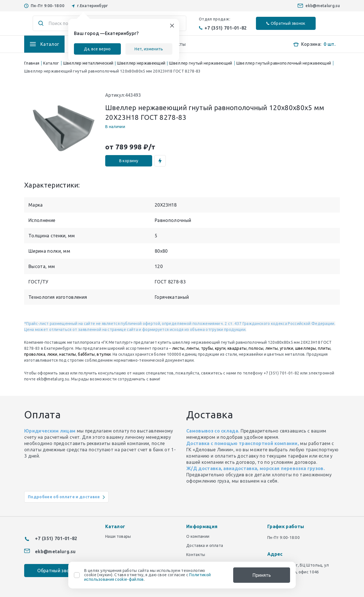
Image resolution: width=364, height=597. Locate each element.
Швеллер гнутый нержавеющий (201, 63)
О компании (198, 536)
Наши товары (118, 536)
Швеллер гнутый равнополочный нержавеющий (284, 63)
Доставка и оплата (205, 545)
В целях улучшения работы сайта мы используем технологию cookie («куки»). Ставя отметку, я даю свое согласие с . (147, 575)
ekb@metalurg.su (323, 6)
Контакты (196, 555)
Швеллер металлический (88, 63)
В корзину (129, 161)
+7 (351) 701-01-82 (223, 28)
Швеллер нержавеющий (141, 63)
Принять (262, 575)
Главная (32, 63)
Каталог (51, 63)
